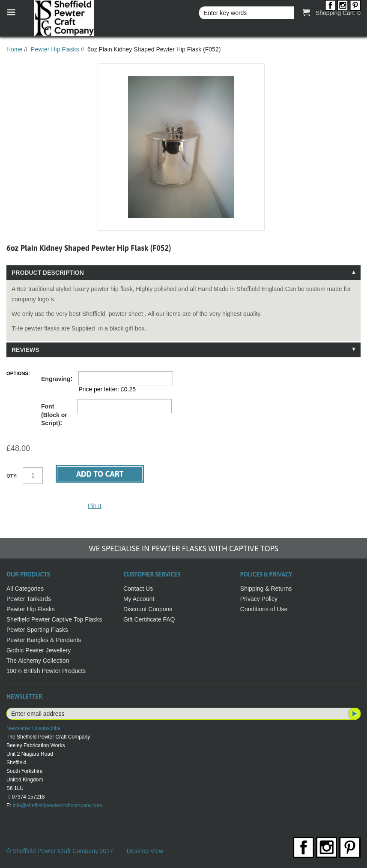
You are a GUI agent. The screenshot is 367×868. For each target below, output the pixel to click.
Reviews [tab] (25, 350)
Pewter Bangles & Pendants (44, 640)
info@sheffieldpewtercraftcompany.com (58, 805)
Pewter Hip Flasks (55, 49)
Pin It (95, 506)
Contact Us (138, 589)
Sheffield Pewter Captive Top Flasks (54, 619)
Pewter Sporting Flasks (37, 630)
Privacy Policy (259, 599)
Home (14, 49)
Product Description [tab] (48, 273)
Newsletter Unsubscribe (34, 728)
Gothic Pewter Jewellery (39, 650)
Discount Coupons (148, 609)
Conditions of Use (264, 609)
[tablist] (183, 311)
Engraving (56, 379)
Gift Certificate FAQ (149, 619)
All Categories (25, 589)
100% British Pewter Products (46, 671)
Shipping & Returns (266, 589)
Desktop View (145, 851)
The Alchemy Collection (38, 661)
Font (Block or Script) (54, 415)
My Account (139, 599)
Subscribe (354, 714)
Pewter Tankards (29, 599)
